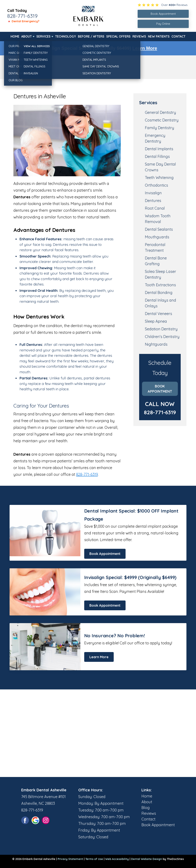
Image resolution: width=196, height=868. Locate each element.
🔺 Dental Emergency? (23, 21)
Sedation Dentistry (161, 329)
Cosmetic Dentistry (162, 120)
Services (43, 36)
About (27, 36)
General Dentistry (160, 112)
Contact (178, 36)
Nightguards (156, 344)
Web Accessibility (117, 859)
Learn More (145, 48)
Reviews (139, 36)
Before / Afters (91, 36)
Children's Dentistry (162, 337)
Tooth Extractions (160, 285)
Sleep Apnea (156, 321)
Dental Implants (159, 149)
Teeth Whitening (159, 178)
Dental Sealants (159, 229)
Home (15, 36)
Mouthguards (157, 237)
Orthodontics (156, 185)
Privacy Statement (70, 859)
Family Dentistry (160, 128)
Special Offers (118, 36)
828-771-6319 (22, 16)
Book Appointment (160, 389)
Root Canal (155, 208)
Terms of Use (94, 859)
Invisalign (153, 193)
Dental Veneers (158, 314)
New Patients (159, 36)
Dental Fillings (157, 156)
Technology (66, 36)
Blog (146, 808)
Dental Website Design (147, 859)
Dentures (153, 201)
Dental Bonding (159, 292)
